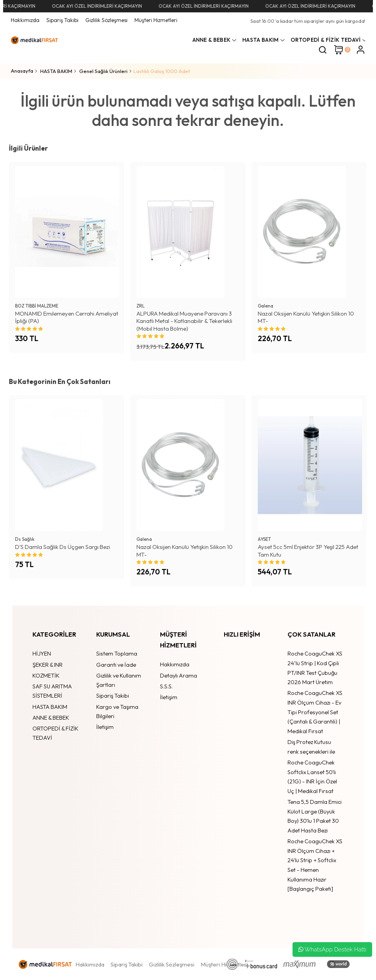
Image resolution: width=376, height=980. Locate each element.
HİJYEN (42, 653)
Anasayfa (22, 71)
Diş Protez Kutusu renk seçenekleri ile (311, 747)
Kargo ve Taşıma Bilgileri (117, 712)
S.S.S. (166, 686)
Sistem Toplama (117, 653)
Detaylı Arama (179, 675)
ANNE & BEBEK (51, 718)
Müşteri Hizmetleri (156, 20)
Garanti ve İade (116, 665)
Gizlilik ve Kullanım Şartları (119, 680)
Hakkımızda (25, 20)
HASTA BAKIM (50, 707)
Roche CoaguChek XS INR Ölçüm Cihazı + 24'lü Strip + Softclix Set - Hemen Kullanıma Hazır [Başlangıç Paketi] (315, 865)
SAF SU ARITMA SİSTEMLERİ (52, 691)
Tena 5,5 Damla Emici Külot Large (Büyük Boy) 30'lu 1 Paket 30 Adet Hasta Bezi (315, 816)
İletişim (105, 727)
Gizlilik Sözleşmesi (106, 20)
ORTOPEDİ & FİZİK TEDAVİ (55, 733)
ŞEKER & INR (48, 665)
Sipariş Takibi (62, 20)
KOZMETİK (46, 675)
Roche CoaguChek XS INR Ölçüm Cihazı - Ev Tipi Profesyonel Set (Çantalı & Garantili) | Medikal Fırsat (315, 712)
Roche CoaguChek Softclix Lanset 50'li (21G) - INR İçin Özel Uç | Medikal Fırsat (312, 777)
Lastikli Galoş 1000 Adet (162, 71)
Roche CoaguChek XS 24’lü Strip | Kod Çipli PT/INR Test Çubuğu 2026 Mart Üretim (315, 668)
